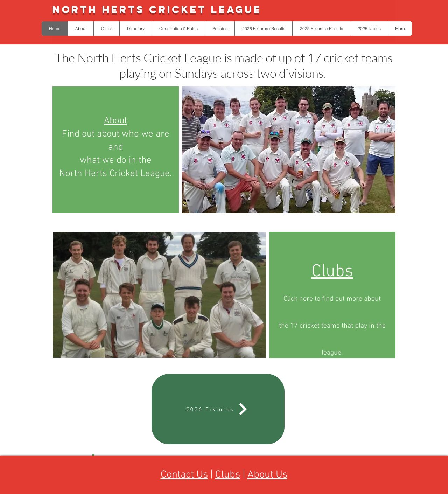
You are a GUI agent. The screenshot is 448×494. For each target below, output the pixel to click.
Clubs (228, 475)
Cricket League (205, 9)
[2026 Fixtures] (218, 409)
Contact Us (184, 475)
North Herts (101, 9)
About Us (267, 475)
